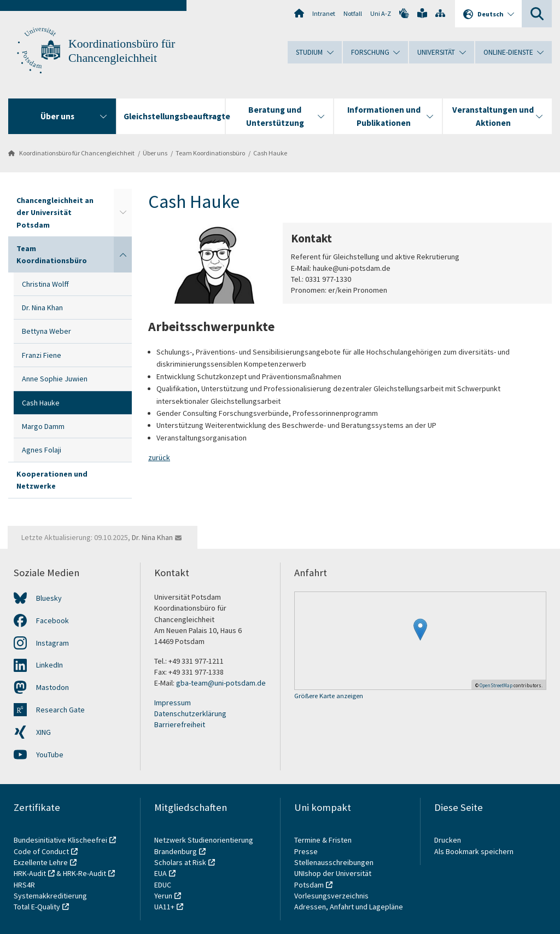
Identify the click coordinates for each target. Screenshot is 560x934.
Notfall (353, 13)
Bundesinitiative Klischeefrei (60, 840)
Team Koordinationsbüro (210, 153)
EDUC (163, 885)
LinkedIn (49, 665)
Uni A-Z (381, 13)
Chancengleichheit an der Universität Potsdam (55, 213)
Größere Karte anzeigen (329, 696)
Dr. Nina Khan (42, 308)
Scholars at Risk (180, 862)
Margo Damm (43, 426)
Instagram (52, 643)
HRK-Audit (30, 873)
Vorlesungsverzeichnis (332, 896)
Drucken (448, 840)
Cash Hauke (270, 153)
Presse (307, 851)
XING (43, 732)
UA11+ (164, 907)
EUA (161, 873)
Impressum (173, 703)
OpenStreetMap (496, 685)
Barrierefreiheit (180, 724)
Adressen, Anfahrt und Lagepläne (349, 907)
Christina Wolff (45, 284)
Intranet (324, 13)
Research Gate (60, 710)
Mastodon (52, 687)
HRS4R (24, 885)
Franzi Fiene (42, 355)
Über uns (155, 153)
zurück (159, 457)
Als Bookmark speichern (474, 851)
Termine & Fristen (324, 840)
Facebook (52, 620)
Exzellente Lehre (41, 862)
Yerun (163, 896)
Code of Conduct (41, 851)
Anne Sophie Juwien (55, 379)
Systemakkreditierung (50, 896)
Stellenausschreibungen (334, 862)
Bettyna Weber (46, 331)
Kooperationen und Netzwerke (52, 480)
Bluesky (49, 598)
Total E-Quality (37, 907)
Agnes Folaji (42, 450)
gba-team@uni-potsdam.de (221, 683)
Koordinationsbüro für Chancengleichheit (77, 153)
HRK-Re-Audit (84, 873)
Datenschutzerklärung (190, 713)
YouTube (50, 755)
